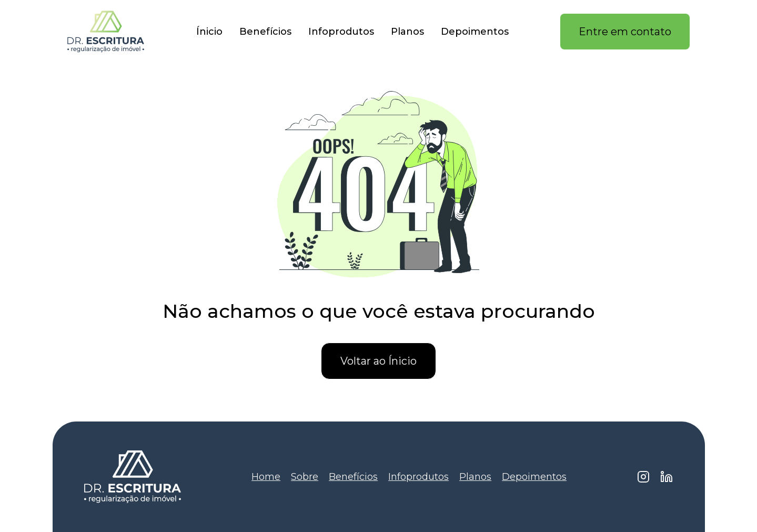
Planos (407, 32)
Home (266, 477)
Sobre (305, 477)
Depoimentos (475, 32)
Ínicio (209, 32)
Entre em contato (625, 32)
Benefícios (265, 32)
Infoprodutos (341, 32)
